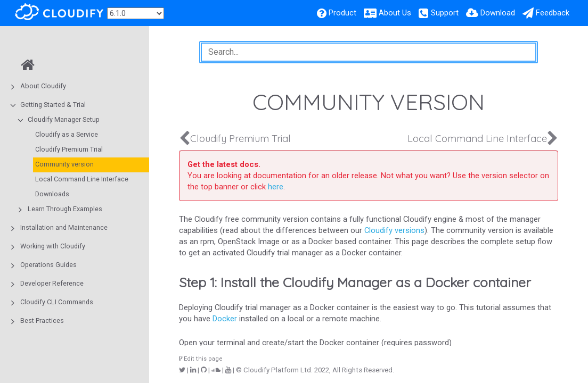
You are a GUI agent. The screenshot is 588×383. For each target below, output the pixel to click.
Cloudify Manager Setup (64, 119)
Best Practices (42, 320)
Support (445, 13)
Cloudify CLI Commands (57, 302)
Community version (64, 164)
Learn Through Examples (65, 209)
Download (498, 13)
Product (342, 13)
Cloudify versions (394, 230)
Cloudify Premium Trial (69, 149)
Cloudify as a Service (67, 134)
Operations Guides (48, 265)
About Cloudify (43, 86)
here (276, 187)
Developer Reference (52, 283)
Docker (225, 319)
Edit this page (201, 359)
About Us (395, 13)
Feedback (553, 13)
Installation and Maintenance (64, 227)
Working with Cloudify (53, 246)
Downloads (52, 194)
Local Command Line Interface (82, 179)
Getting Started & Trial (53, 105)
